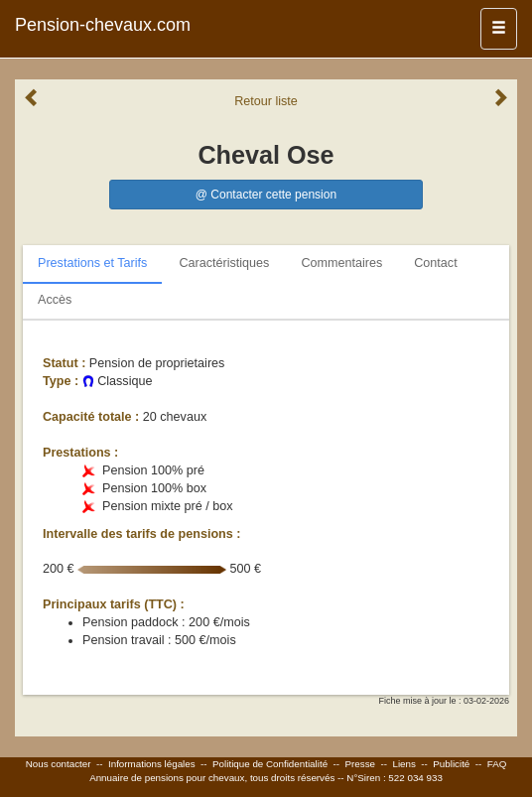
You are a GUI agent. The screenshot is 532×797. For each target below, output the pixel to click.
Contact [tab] (435, 263)
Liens (403, 764)
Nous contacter (59, 764)
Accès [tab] (55, 300)
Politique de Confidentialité (270, 764)
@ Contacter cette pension (266, 195)
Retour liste (266, 101)
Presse (361, 764)
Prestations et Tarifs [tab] (92, 263)
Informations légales (152, 764)
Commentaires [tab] (341, 263)
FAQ (497, 764)
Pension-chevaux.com (103, 25)
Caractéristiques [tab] (224, 263)
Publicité (451, 764)
